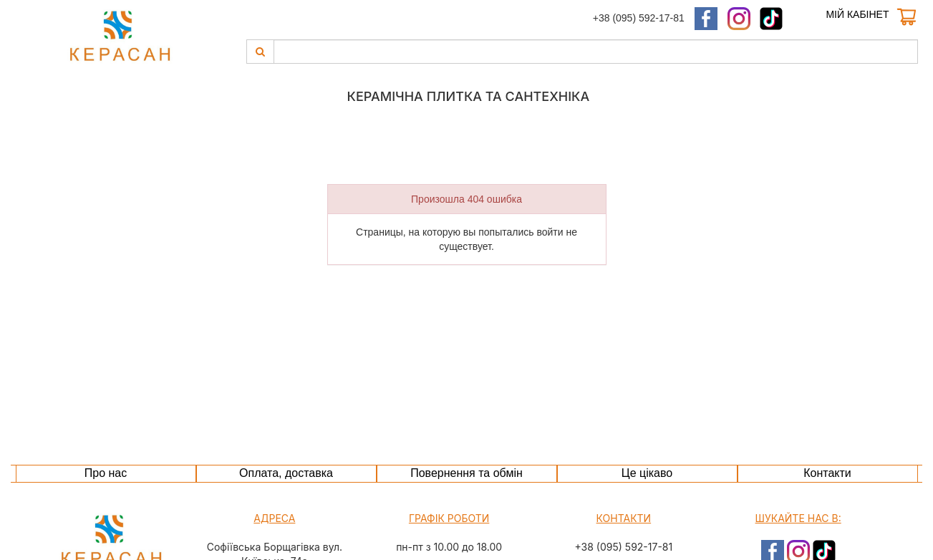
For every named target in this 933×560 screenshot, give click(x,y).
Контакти (827, 473)
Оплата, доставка (286, 473)
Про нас (106, 473)
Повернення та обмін (466, 473)
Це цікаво (647, 473)
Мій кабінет (857, 14)
